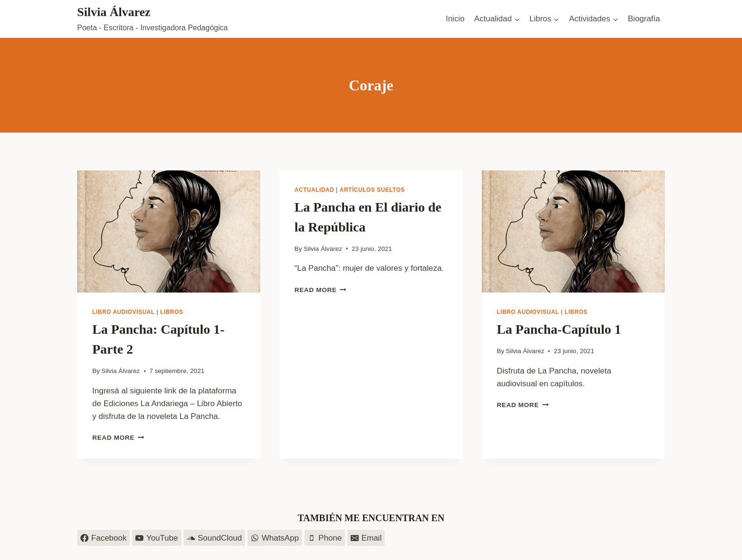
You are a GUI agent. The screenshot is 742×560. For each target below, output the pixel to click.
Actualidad (314, 190)
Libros (172, 312)
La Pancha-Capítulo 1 (559, 329)
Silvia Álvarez (121, 371)
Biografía (644, 19)
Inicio (455, 19)
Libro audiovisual (124, 312)
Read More (118, 438)
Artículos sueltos (372, 190)
